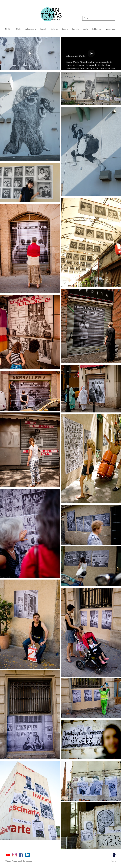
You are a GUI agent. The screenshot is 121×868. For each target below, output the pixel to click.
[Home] (113, 861)
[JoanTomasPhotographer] (15, 855)
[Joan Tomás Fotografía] (21, 855)
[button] (43, 29)
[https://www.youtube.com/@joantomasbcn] (8, 855)
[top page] (114, 855)
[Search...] (99, 19)
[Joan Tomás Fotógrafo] (28, 855)
